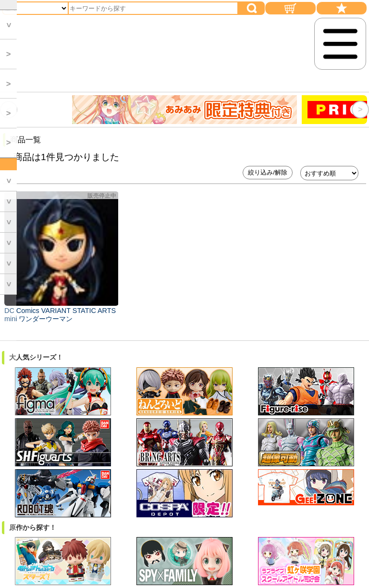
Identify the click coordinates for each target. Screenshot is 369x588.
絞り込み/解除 (268, 172)
